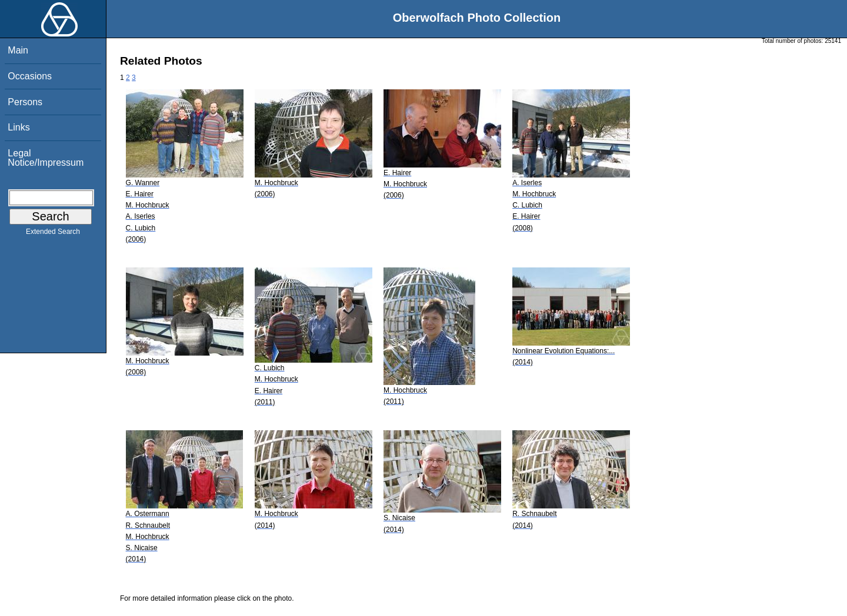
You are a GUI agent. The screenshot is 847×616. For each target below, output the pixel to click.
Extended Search (53, 234)
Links (19, 127)
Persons (25, 102)
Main (18, 50)
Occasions (30, 76)
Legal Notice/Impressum (46, 158)
